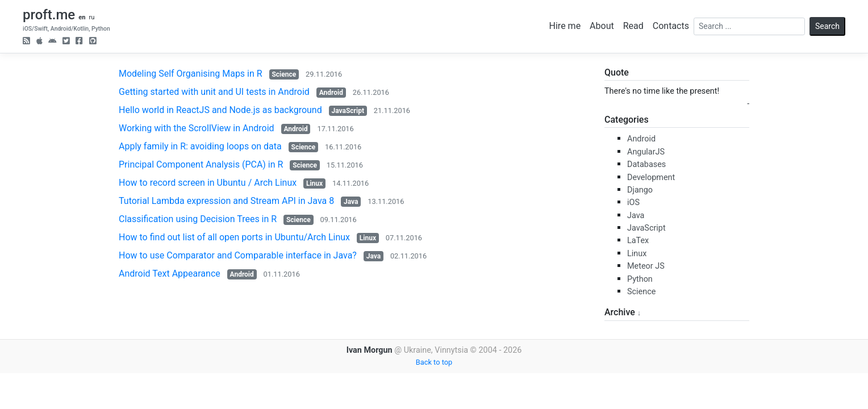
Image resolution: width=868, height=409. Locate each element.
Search (827, 26)
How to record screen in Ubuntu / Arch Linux (208, 183)
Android (331, 93)
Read (633, 26)
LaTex (638, 241)
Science (284, 74)
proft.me (49, 15)
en (82, 17)
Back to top (434, 362)
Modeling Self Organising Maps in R (191, 74)
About (602, 26)
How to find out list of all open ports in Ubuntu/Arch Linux (234, 237)
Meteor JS (646, 266)
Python (640, 279)
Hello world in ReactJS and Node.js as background (220, 110)
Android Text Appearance (170, 274)
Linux (314, 183)
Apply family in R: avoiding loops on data (200, 146)
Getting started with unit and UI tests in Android (214, 92)
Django (640, 190)
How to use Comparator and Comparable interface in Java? (238, 255)
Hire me (565, 26)
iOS (633, 203)
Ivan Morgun (370, 350)
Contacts (671, 26)
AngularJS (646, 152)
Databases (646, 164)
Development (651, 178)
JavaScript (348, 111)
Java (351, 202)
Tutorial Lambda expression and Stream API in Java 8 (226, 201)
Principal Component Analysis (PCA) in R (201, 164)
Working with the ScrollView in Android (197, 128)
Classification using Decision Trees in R (198, 219)
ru (91, 17)
